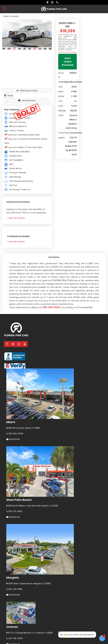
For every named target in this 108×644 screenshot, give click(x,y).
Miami (11, 422)
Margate (13, 578)
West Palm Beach (19, 500)
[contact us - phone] (58, 2)
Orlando (12, 627)
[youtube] (25, 344)
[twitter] (13, 344)
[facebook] (7, 344)
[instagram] (19, 344)
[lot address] (48, 2)
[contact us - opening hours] (53, 2)
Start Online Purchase (68, 62)
